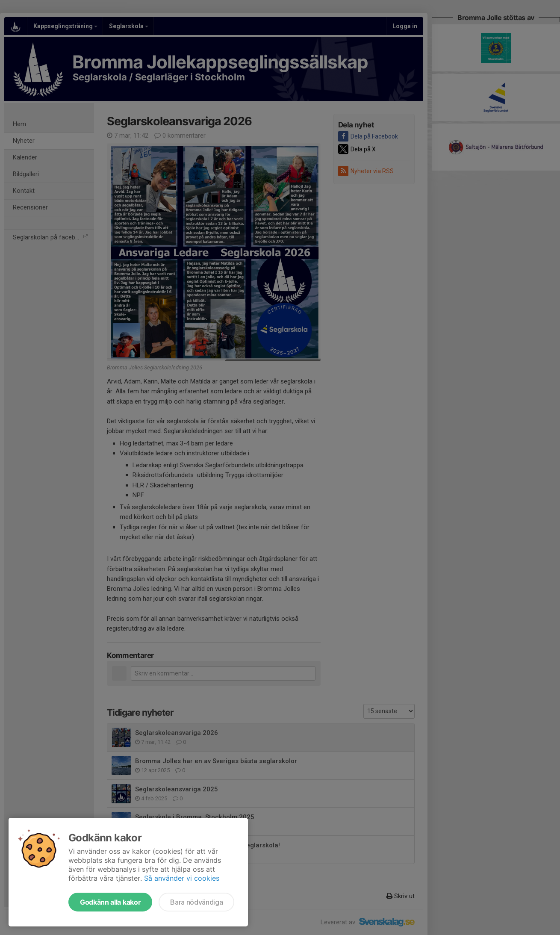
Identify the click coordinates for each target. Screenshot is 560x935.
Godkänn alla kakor (110, 902)
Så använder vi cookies (182, 878)
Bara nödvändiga (196, 902)
